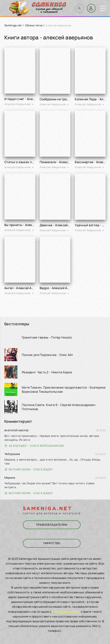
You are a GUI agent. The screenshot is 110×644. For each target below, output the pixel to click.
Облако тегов (34, 25)
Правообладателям (52, 525)
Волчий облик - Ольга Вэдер (29, 469)
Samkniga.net (13, 25)
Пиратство (52, 543)
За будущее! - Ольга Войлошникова (34, 446)
